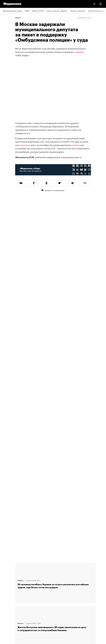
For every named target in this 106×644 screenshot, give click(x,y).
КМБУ (27, 11)
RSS (5, 593)
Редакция (6, 566)
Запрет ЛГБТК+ (38, 11)
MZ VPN (5, 607)
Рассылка (6, 600)
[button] (101, 4)
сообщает (79, 52)
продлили (25, 145)
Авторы (5, 579)
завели (75, 145)
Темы (4, 586)
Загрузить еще (55, 478)
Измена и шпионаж (78, 11)
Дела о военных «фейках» (57, 11)
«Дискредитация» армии (12, 11)
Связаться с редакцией (53, 190)
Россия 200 (7, 614)
